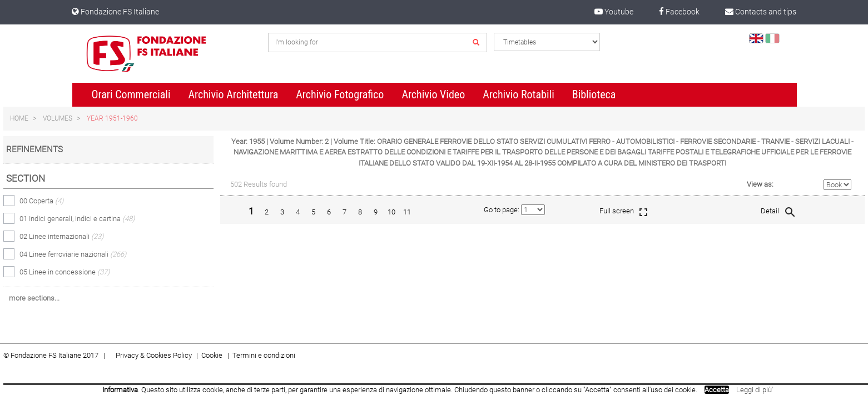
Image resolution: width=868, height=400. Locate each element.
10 (391, 212)
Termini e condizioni (264, 355)
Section (26, 178)
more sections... (34, 298)
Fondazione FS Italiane (115, 12)
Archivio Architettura (234, 94)
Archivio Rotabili (519, 94)
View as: (760, 184)
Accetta (717, 390)
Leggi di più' (755, 390)
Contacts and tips (761, 12)
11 (407, 212)
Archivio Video (433, 94)
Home (19, 118)
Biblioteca (594, 94)
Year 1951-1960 (112, 118)
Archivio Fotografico (340, 94)
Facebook (679, 12)
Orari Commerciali (131, 94)
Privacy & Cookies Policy (154, 355)
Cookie (213, 355)
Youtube (614, 12)
